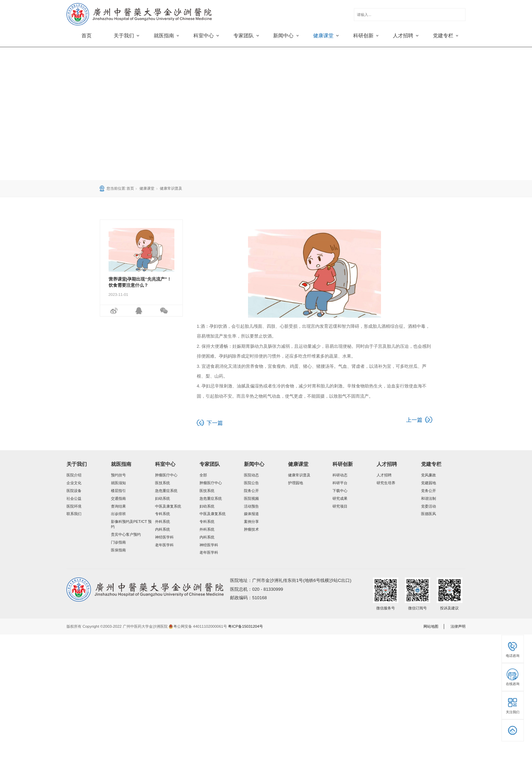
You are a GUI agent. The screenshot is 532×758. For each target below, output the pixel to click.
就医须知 (118, 483)
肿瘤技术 (251, 529)
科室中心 (165, 464)
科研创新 (343, 464)
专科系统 (163, 514)
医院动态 (251, 475)
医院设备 (74, 491)
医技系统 (163, 483)
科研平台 (340, 483)
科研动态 (340, 475)
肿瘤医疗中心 (166, 475)
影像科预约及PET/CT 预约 (131, 524)
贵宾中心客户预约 (126, 534)
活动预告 (251, 506)
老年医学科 (164, 545)
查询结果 (118, 506)
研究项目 (340, 506)
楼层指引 (118, 491)
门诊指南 (118, 542)
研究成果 (340, 498)
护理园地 (296, 483)
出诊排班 (118, 514)
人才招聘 (387, 464)
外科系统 (163, 522)
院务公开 (251, 491)
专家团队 (210, 464)
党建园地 (429, 483)
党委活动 (429, 506)
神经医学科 (164, 537)
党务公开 (429, 491)
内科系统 (163, 529)
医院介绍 (74, 475)
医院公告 (251, 483)
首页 (87, 36)
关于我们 (77, 464)
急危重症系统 (166, 491)
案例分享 (251, 522)
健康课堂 (147, 188)
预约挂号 (118, 475)
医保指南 (118, 550)
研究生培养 (386, 483)
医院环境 (74, 506)
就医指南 (121, 464)
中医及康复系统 (168, 506)
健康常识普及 (171, 188)
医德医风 (429, 514)
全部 (203, 475)
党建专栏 (431, 464)
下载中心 (340, 491)
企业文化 (74, 483)
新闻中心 (254, 464)
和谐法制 (429, 498)
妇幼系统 (163, 498)
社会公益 (74, 498)
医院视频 (251, 498)
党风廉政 (429, 475)
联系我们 (74, 514)
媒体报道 (251, 514)
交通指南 (118, 498)
